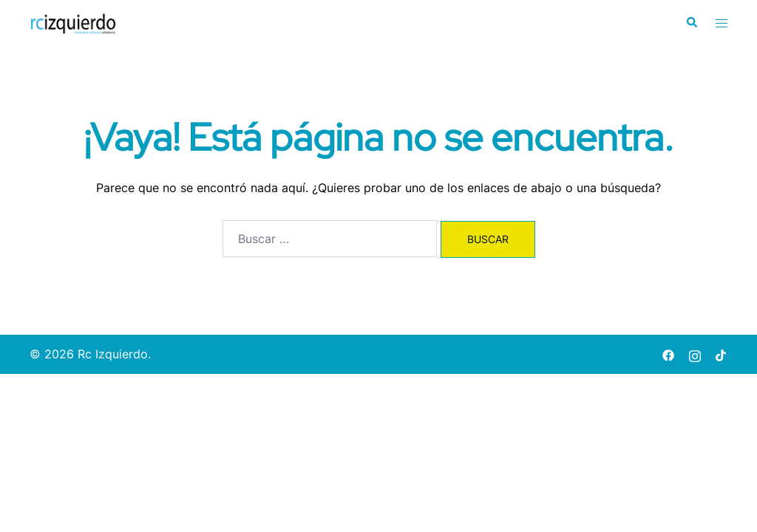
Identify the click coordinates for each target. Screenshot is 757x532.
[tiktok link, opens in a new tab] (722, 354)
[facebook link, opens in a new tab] (668, 354)
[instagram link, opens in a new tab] (695, 354)
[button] (691, 23)
